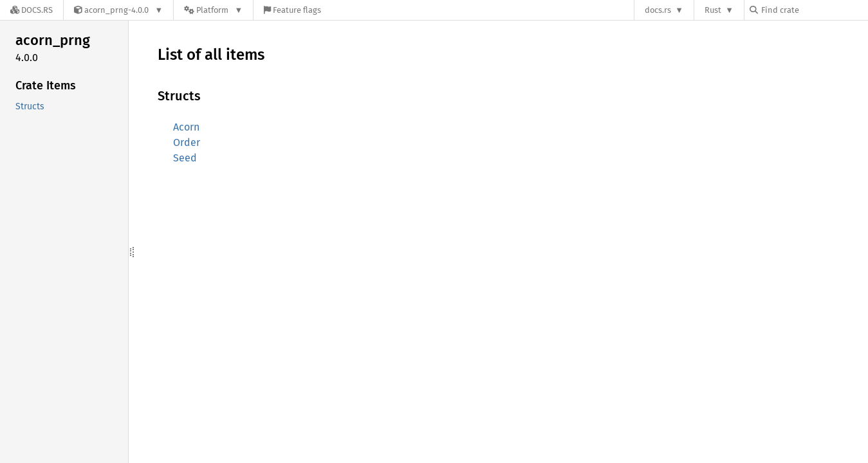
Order (187, 142)
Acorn (186, 127)
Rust (713, 10)
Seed (185, 158)
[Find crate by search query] (814, 10)
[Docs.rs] (32, 10)
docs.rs (658, 10)
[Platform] (213, 10)
